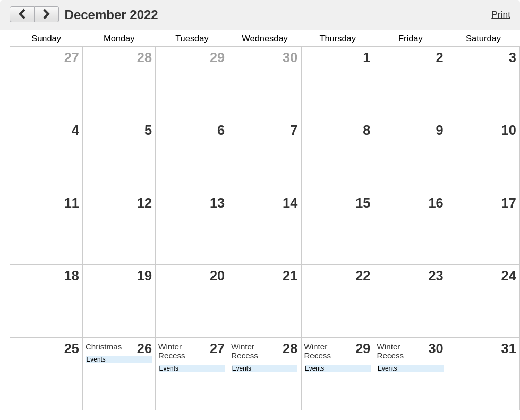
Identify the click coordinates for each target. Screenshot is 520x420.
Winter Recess (172, 351)
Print (501, 14)
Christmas (104, 346)
